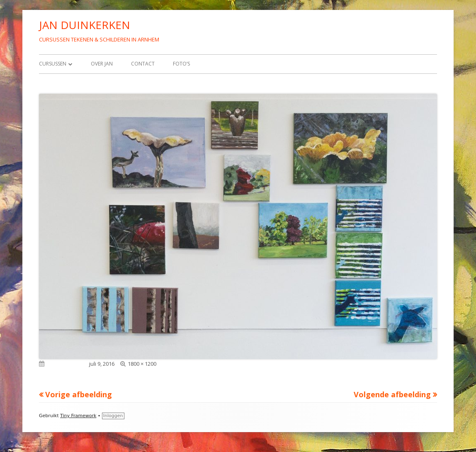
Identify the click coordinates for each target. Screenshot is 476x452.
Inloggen (113, 416)
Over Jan (102, 64)
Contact (143, 64)
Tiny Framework (78, 416)
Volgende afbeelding (392, 394)
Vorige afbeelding (79, 394)
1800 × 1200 (142, 364)
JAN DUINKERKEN (85, 25)
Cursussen (53, 64)
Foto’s (181, 64)
